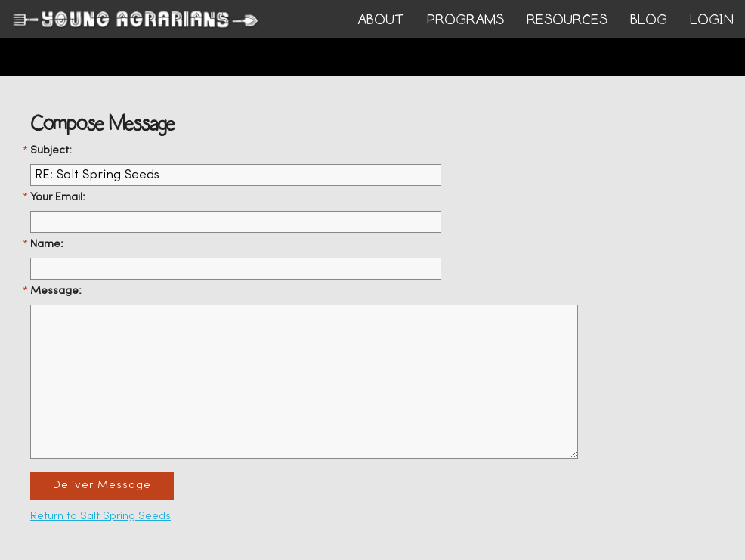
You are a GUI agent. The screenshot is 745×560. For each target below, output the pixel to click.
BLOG (649, 20)
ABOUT (381, 20)
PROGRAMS (465, 20)
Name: (47, 244)
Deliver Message (102, 486)
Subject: (51, 151)
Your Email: (58, 198)
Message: (56, 291)
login (712, 20)
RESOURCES (567, 20)
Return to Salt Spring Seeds (100, 517)
